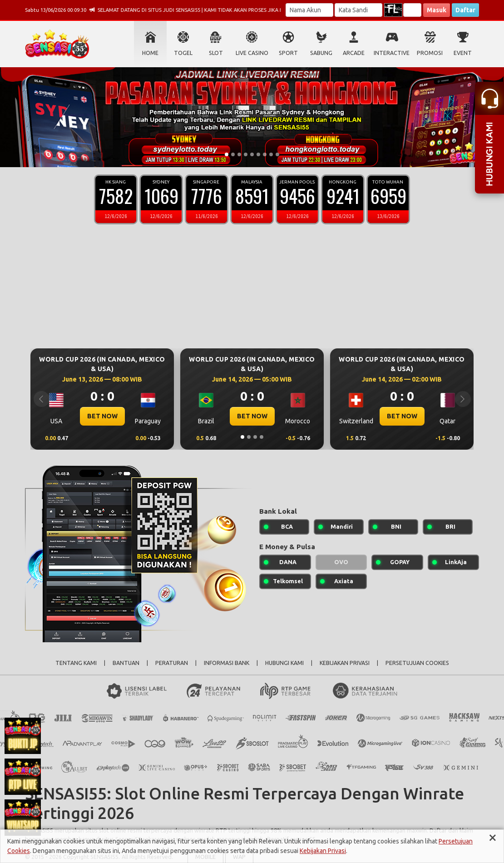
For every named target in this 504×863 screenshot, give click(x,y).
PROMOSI (430, 53)
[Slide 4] (246, 154)
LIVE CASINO (252, 53)
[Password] (358, 10)
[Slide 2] (233, 154)
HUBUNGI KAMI (284, 663)
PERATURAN (172, 663)
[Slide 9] (277, 154)
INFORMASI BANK (227, 663)
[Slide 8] (271, 154)
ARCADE (354, 53)
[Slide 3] (239, 154)
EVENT (463, 53)
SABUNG (321, 53)
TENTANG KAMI (76, 663)
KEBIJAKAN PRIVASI (345, 663)
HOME (150, 53)
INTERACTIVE (392, 53)
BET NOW (102, 416)
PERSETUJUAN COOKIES (417, 663)
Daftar (465, 10)
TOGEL (183, 53)
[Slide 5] (252, 154)
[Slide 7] (265, 154)
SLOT (216, 53)
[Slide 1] (227, 154)
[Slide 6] (258, 154)
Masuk (437, 10)
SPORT (288, 53)
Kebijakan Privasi (323, 851)
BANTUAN (126, 663)
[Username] (309, 10)
